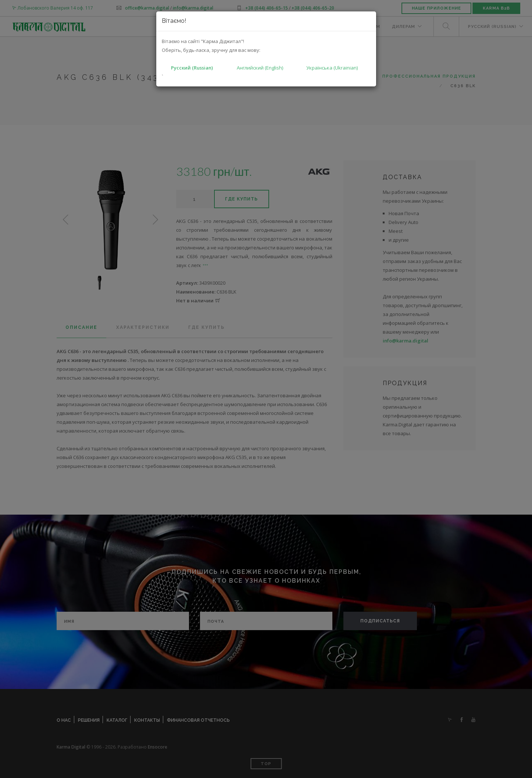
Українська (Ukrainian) (332, 68)
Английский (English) (260, 68)
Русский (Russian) (192, 68)
